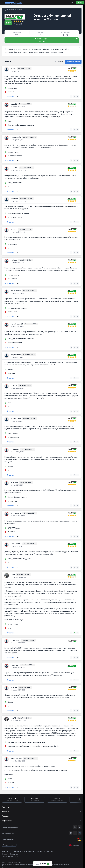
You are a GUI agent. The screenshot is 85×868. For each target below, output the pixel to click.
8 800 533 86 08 (13, 856)
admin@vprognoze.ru (13, 853)
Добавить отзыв (73, 61)
